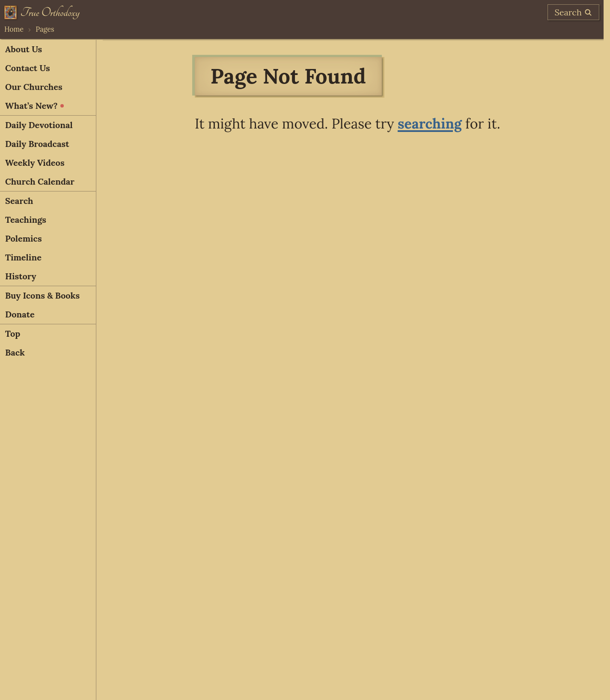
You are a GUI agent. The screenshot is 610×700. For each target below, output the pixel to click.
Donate (20, 314)
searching (430, 124)
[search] (573, 12)
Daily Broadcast (37, 144)
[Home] (42, 12)
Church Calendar (40, 181)
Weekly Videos (35, 163)
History (21, 276)
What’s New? (34, 106)
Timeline (23, 257)
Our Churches (34, 87)
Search (19, 201)
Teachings (26, 220)
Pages (45, 29)
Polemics (24, 238)
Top (13, 334)
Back (15, 352)
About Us (24, 49)
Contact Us (28, 68)
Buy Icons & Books (42, 295)
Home (14, 29)
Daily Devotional (39, 125)
